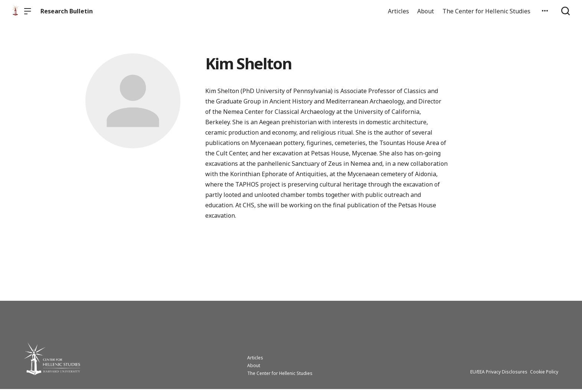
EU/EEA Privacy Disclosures (499, 375)
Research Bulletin (67, 11)
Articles (398, 11)
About (426, 11)
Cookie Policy (544, 375)
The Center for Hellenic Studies (486, 11)
